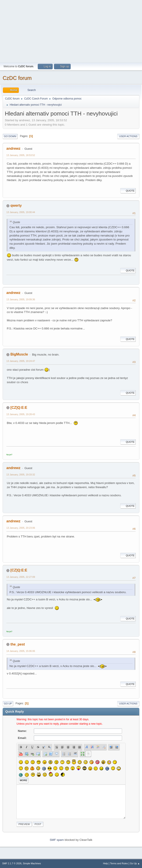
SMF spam (57, 840)
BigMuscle (19, 354)
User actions (128, 136)
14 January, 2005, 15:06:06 (21, 651)
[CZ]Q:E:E (19, 408)
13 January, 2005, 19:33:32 (21, 475)
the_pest (18, 644)
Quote (128, 191)
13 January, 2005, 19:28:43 (21, 414)
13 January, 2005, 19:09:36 (21, 299)
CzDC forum (17, 78)
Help (106, 863)
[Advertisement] (71, 31)
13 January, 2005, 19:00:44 (21, 212)
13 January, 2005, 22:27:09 (21, 577)
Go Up (8, 704)
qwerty (16, 205)
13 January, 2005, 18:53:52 (21, 155)
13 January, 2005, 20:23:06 (21, 528)
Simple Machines (32, 863)
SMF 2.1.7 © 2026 (12, 863)
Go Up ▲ (135, 863)
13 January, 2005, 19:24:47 (21, 361)
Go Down (10, 136)
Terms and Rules (119, 863)
